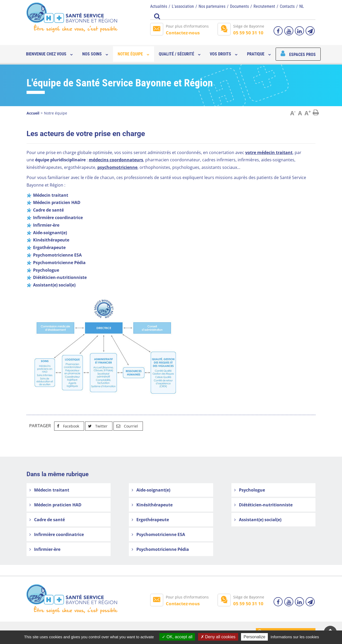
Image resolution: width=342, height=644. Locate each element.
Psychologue (250, 490)
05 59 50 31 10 (248, 33)
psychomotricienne (117, 167)
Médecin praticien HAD (55, 505)
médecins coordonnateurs (116, 160)
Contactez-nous (183, 33)
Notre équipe (130, 54)
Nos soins (92, 54)
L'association (183, 6)
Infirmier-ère (45, 549)
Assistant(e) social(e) (258, 520)
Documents (239, 6)
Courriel (126, 426)
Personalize (255, 637)
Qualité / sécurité (176, 54)
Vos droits (220, 54)
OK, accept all (177, 637)
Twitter (96, 426)
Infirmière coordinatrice (57, 534)
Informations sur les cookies (295, 637)
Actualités (159, 6)
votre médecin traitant (269, 152)
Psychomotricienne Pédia (160, 549)
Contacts (287, 6)
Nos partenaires (212, 6)
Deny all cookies (218, 637)
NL (302, 6)
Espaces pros (302, 55)
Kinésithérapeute (152, 505)
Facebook (67, 426)
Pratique (256, 54)
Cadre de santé (47, 520)
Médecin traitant (49, 490)
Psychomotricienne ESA (158, 534)
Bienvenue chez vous (46, 54)
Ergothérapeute (150, 520)
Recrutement (264, 6)
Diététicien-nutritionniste (263, 505)
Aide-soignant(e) (151, 490)
